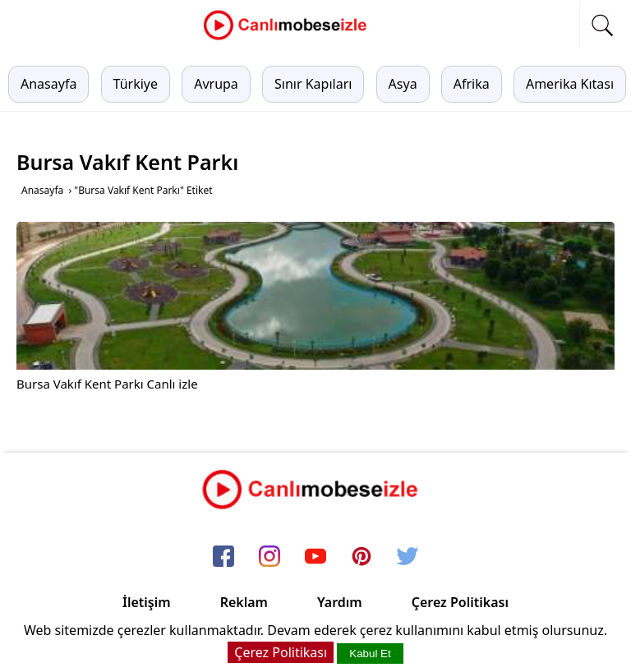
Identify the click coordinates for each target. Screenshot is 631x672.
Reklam (244, 602)
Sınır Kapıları (313, 84)
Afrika (472, 84)
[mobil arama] (602, 25)
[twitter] (408, 558)
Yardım (340, 602)
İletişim (147, 602)
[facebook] (223, 558)
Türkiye (136, 84)
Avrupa (216, 84)
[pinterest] (362, 558)
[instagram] (269, 558)
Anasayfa (48, 84)
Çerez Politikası (460, 602)
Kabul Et (370, 654)
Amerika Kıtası (570, 84)
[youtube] (315, 558)
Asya (403, 84)
